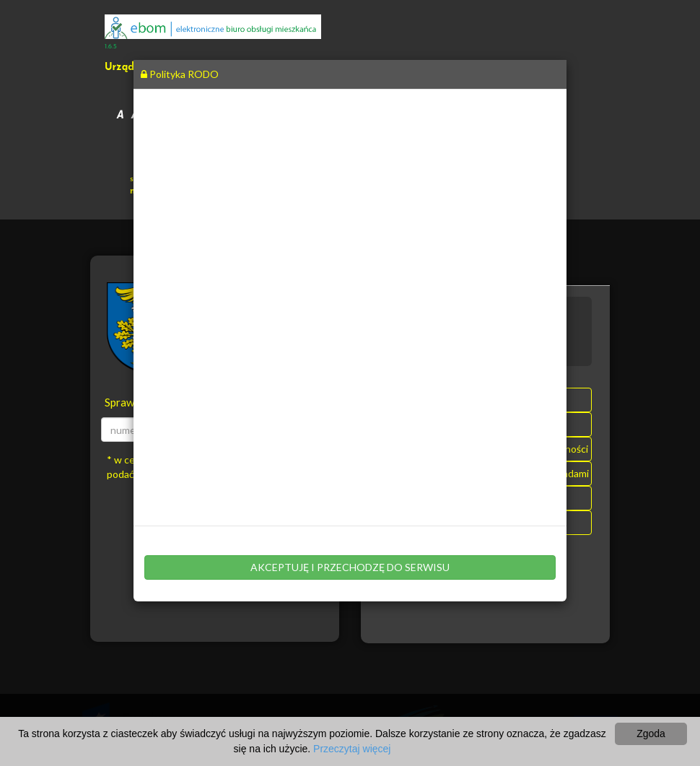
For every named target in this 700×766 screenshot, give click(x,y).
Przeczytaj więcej (352, 749)
